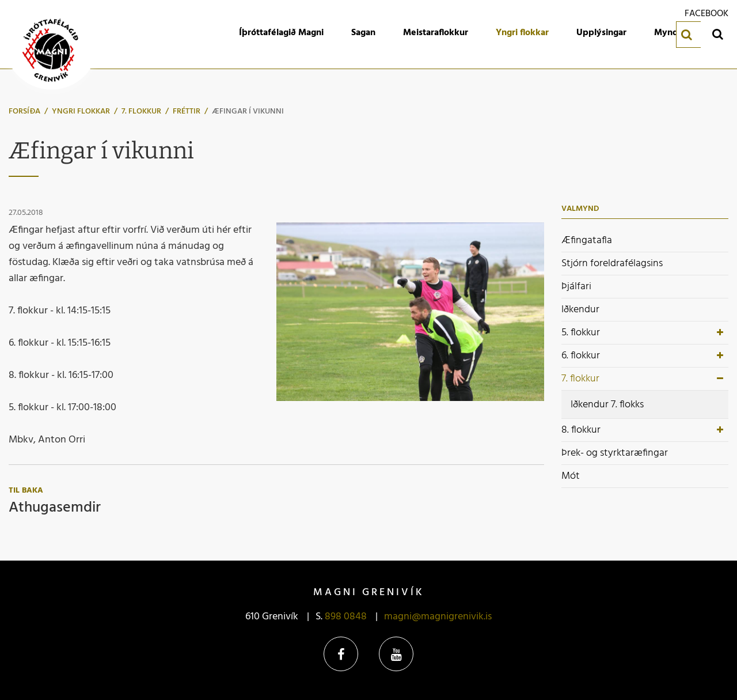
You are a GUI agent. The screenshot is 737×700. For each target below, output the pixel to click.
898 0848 (346, 617)
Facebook (341, 654)
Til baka (26, 491)
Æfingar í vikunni (248, 111)
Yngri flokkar (81, 111)
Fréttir (187, 111)
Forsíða (24, 111)
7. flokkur (141, 111)
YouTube (396, 654)
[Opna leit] (717, 34)
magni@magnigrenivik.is (438, 617)
